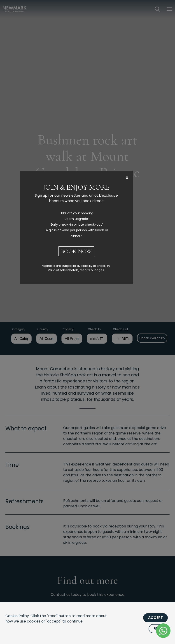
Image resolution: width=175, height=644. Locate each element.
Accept (155, 618)
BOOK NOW (76, 251)
